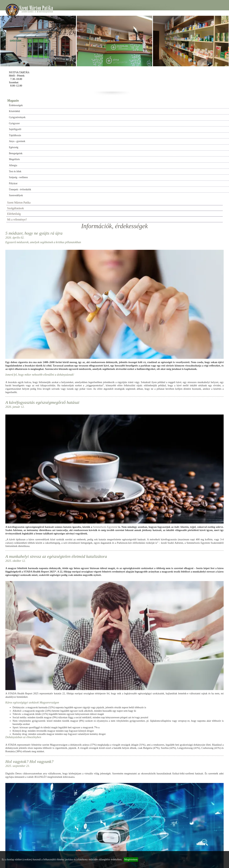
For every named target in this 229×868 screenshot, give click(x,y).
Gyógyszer (14, 123)
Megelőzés (14, 159)
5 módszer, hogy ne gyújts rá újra (34, 233)
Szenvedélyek (16, 195)
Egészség (14, 147)
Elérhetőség (14, 214)
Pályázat (13, 183)
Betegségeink (16, 153)
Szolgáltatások (15, 208)
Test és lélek (15, 171)
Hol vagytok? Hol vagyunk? (29, 762)
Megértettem (131, 859)
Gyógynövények (17, 117)
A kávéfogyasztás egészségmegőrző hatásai (42, 402)
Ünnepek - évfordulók (20, 189)
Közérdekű (14, 111)
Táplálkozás (15, 135)
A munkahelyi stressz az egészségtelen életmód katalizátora (56, 556)
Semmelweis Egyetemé (105, 527)
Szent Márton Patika (19, 203)
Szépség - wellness (18, 177)
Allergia (13, 165)
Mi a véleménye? (17, 220)
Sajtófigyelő (15, 129)
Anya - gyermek (17, 141)
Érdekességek (16, 105)
